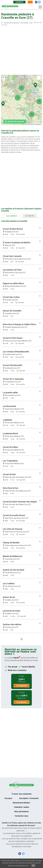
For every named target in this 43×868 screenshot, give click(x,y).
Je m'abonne (21, 686)
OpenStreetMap (30, 124)
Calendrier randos (22, 807)
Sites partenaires (21, 812)
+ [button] (4, 77)
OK (33, 866)
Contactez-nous (21, 816)
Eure (31, 23)
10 (32, 114)
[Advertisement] (21, 51)
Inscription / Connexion (29, 798)
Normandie (24, 23)
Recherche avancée (16, 121)
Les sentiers (12, 216)
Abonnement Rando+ (21, 803)
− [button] (4, 80)
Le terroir (29, 216)
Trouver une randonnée (21, 794)
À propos (19, 2)
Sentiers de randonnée (12, 23)
